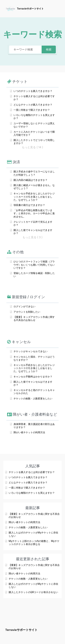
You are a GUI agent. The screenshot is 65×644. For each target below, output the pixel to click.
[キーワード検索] (25, 49)
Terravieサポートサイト (30, 9)
